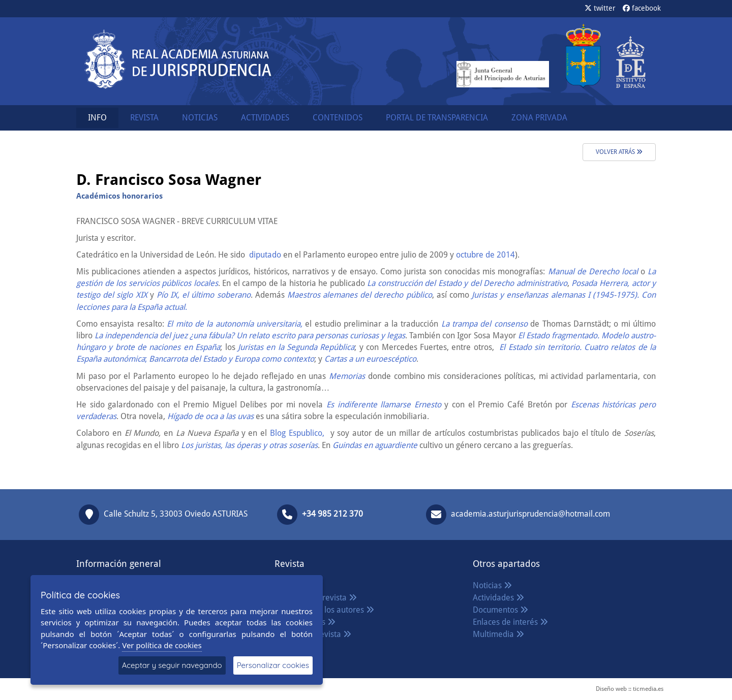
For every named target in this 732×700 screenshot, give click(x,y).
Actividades (498, 598)
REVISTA (144, 118)
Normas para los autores (324, 610)
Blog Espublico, (296, 433)
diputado (264, 255)
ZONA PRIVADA (539, 118)
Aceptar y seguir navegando (172, 665)
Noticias (492, 585)
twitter (600, 8)
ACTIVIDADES (265, 118)
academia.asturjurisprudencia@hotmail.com (530, 514)
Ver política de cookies (162, 645)
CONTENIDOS (338, 118)
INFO (97, 118)
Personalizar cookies (273, 665)
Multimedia (498, 634)
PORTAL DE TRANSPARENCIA (437, 118)
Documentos (500, 610)
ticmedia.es (648, 689)
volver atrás (619, 152)
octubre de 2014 (484, 255)
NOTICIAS (200, 118)
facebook (642, 8)
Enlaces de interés (510, 622)
